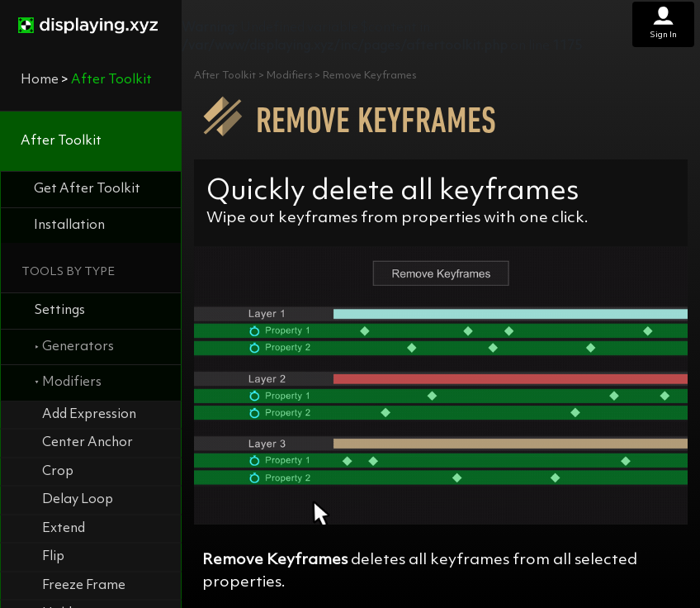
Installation (69, 226)
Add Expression (89, 415)
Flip (53, 557)
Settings (59, 311)
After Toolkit (61, 141)
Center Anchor (87, 443)
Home (40, 80)
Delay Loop (78, 500)
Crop (58, 472)
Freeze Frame (84, 586)
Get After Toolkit (87, 189)
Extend (64, 529)
